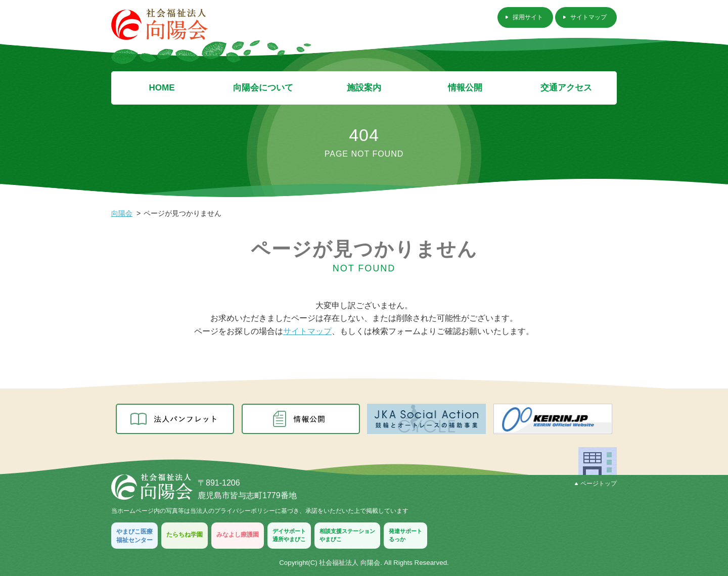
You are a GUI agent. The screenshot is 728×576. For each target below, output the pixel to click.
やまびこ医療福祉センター (134, 536)
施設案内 (364, 88)
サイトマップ (588, 17)
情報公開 (465, 88)
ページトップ (596, 484)
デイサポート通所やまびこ (289, 535)
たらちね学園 (185, 535)
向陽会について (263, 88)
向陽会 (122, 213)
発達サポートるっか (405, 535)
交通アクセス (566, 88)
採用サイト (528, 17)
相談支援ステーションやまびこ (347, 535)
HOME (162, 88)
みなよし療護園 (238, 535)
